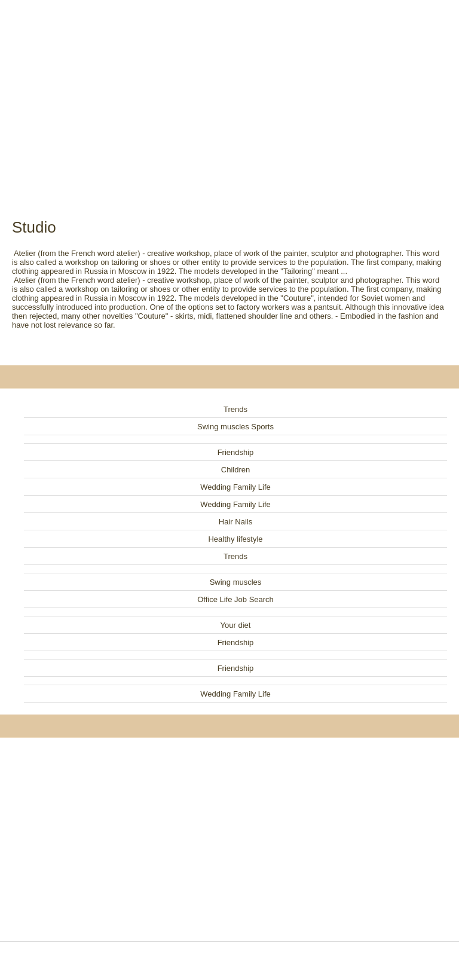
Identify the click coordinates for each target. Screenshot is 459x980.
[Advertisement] (229, 96)
